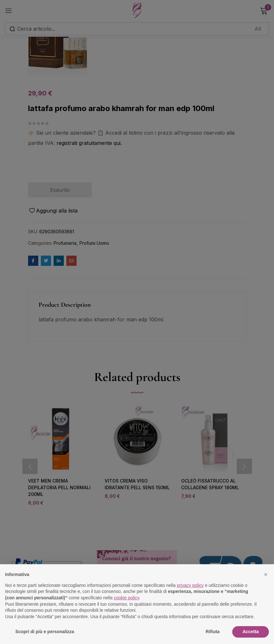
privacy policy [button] (190, 585)
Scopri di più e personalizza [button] (45, 632)
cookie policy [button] (126, 598)
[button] (266, 574)
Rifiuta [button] (213, 632)
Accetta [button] (251, 632)
